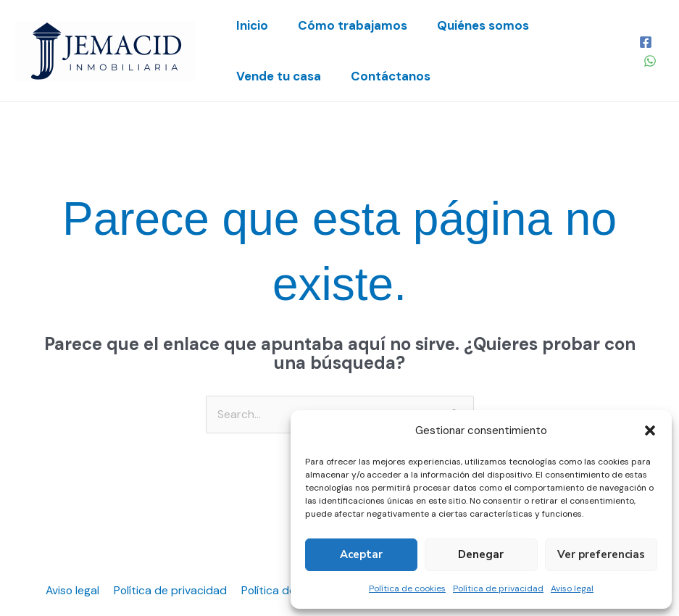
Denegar (481, 554)
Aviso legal (572, 588)
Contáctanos (399, 76)
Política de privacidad (498, 588)
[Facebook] (646, 42)
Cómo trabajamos (361, 25)
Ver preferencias (601, 554)
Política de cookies (407, 588)
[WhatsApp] (651, 61)
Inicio (255, 25)
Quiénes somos (496, 25)
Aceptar (361, 554)
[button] (650, 430)
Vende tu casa (282, 76)
